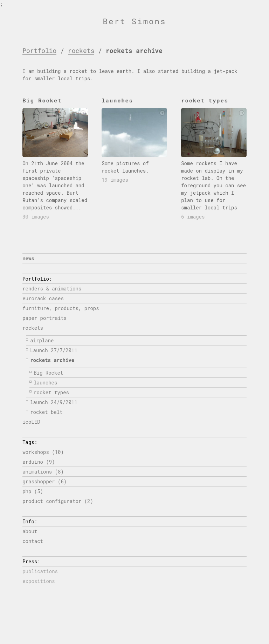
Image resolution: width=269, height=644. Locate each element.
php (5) (33, 491)
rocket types (51, 392)
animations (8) (43, 472)
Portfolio (39, 51)
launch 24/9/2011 (54, 402)
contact (33, 541)
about (30, 531)
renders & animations (52, 289)
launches (45, 383)
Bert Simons (135, 21)
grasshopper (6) (44, 481)
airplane (42, 340)
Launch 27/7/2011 (54, 350)
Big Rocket (48, 373)
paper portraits (44, 318)
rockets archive (52, 360)
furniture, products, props (61, 308)
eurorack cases (43, 298)
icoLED (31, 422)
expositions (39, 581)
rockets (81, 51)
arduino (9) (39, 462)
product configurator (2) (58, 501)
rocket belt (46, 412)
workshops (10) (43, 452)
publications (40, 571)
